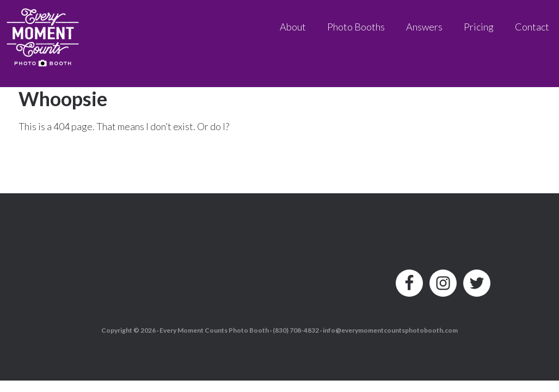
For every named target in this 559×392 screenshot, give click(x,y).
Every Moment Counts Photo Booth (44, 34)
